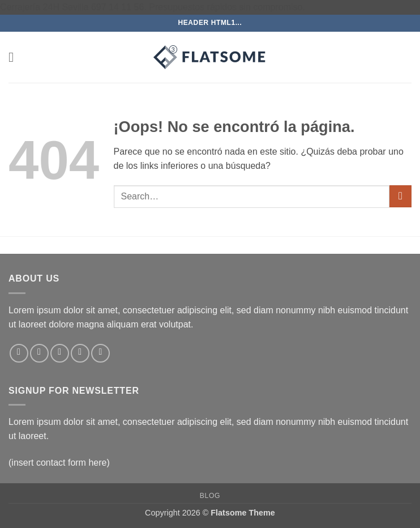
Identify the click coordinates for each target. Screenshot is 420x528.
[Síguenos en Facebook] (19, 353)
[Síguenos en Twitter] (60, 353)
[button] (15, 57)
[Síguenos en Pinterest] (100, 353)
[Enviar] (400, 196)
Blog (210, 496)
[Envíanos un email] (80, 353)
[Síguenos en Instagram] (39, 353)
